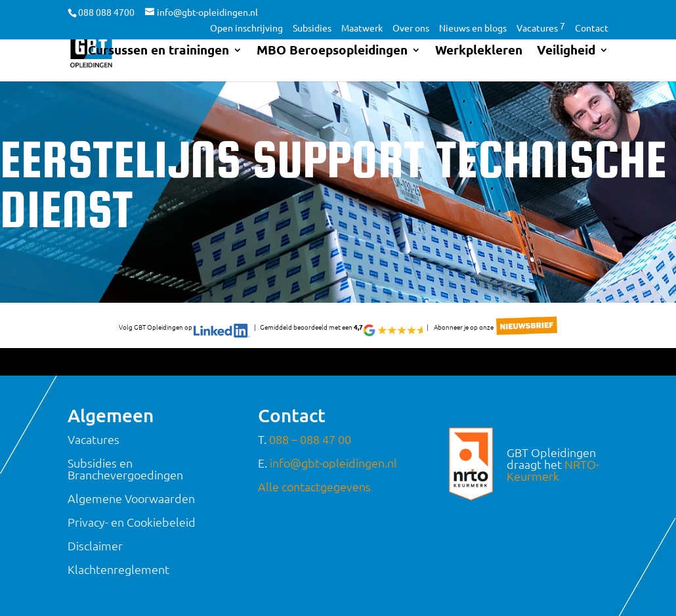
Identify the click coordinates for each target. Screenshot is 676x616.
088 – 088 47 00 (310, 439)
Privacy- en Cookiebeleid (132, 522)
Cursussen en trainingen (158, 53)
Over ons (411, 28)
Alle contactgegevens (314, 486)
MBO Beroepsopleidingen (332, 53)
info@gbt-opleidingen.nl (333, 463)
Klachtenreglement (118, 569)
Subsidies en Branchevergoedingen (125, 469)
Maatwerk (362, 28)
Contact (592, 28)
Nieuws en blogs (473, 28)
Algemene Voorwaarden (131, 498)
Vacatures (541, 28)
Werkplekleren (479, 53)
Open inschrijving (246, 28)
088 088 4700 (106, 12)
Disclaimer (95, 545)
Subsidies (312, 28)
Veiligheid (566, 53)
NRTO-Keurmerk (553, 470)
